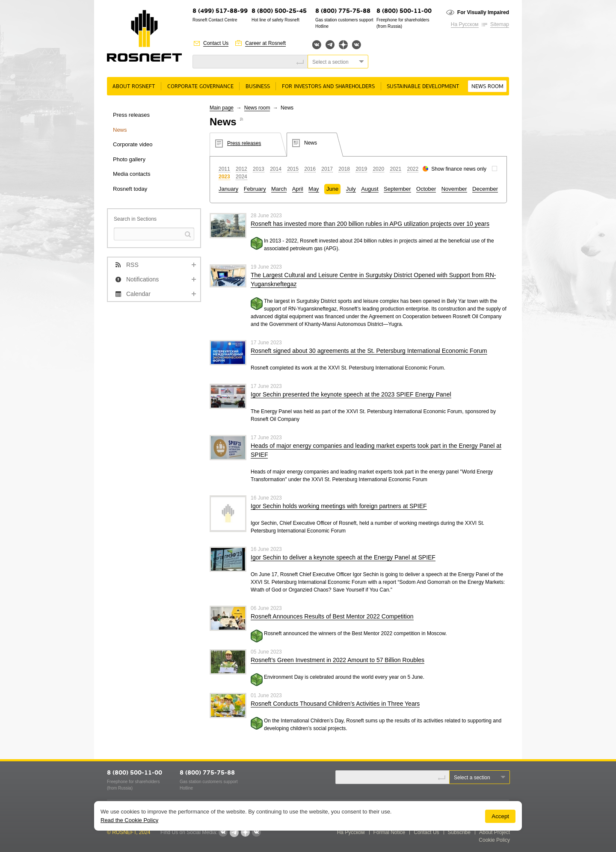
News (120, 130)
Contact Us (216, 43)
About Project (495, 832)
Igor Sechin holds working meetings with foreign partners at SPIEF (339, 506)
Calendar (138, 294)
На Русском (465, 24)
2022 (413, 169)
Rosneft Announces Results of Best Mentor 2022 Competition (332, 616)
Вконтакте (317, 45)
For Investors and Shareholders (328, 87)
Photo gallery (129, 159)
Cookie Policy (494, 840)
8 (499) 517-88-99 (220, 11)
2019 (361, 169)
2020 (378, 169)
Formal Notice (389, 832)
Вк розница (357, 45)
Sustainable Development (423, 87)
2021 (395, 169)
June (332, 189)
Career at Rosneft (265, 43)
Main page (222, 108)
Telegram (330, 45)
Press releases (131, 115)
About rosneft (134, 87)
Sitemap (500, 24)
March (279, 189)
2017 (327, 169)
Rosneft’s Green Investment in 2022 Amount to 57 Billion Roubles (338, 660)
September (397, 189)
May (314, 189)
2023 (224, 177)
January (228, 189)
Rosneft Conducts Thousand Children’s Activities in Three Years (335, 704)
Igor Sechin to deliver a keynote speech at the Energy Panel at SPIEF (343, 557)
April (298, 189)
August (370, 189)
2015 (293, 169)
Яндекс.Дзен (343, 45)
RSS (132, 265)
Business (258, 87)
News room (487, 87)
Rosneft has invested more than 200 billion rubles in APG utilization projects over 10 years (370, 224)
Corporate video (133, 144)
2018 (344, 169)
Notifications (142, 279)
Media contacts (132, 174)
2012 (241, 169)
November (454, 189)
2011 (224, 169)
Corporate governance (200, 87)
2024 (241, 177)
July (351, 189)
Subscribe (459, 832)
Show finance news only (459, 169)
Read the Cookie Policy (129, 820)
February (255, 189)
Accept (500, 816)
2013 (259, 169)
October (426, 189)
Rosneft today (130, 189)
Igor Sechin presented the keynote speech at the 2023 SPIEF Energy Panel (351, 394)
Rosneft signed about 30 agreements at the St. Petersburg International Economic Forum (369, 351)
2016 (310, 169)
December (485, 189)
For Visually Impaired (483, 12)
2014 (276, 169)
